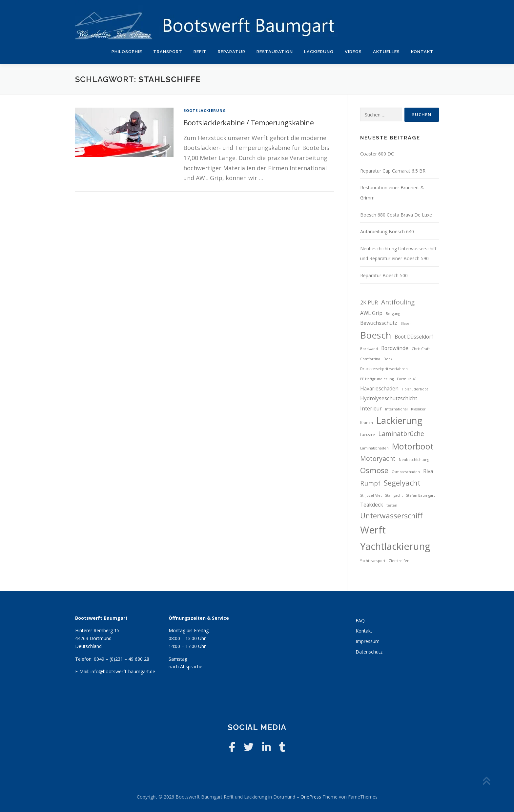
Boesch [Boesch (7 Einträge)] (376, 335)
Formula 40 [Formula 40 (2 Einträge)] (407, 379)
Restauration (275, 52)
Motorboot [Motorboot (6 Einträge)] (413, 446)
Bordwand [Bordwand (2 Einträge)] (369, 349)
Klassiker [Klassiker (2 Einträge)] (418, 409)
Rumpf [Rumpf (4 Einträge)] (370, 483)
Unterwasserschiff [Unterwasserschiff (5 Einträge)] (391, 516)
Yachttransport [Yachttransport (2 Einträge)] (373, 561)
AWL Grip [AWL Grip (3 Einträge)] (371, 313)
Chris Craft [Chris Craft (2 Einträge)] (421, 349)
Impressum (368, 641)
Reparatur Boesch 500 (384, 275)
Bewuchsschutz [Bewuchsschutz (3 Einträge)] (379, 323)
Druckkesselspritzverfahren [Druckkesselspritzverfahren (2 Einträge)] (384, 369)
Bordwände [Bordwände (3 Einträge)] (395, 348)
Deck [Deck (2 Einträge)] (388, 359)
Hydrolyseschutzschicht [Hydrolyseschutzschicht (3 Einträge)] (389, 398)
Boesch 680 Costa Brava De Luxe (396, 215)
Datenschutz (369, 652)
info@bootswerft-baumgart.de (123, 671)
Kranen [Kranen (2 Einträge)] (367, 423)
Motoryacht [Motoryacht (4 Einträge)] (378, 458)
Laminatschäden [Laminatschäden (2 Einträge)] (374, 448)
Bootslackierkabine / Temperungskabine (249, 122)
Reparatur (232, 52)
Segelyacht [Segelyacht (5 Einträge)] (402, 483)
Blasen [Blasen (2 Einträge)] (406, 323)
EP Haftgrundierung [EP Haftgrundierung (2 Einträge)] (377, 379)
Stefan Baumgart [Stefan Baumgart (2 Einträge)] (421, 495)
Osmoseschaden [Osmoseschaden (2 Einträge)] (406, 472)
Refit (200, 52)
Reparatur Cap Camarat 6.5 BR (393, 171)
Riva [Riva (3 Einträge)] (428, 471)
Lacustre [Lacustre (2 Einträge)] (368, 435)
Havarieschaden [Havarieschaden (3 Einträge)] (379, 389)
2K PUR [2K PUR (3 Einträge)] (369, 303)
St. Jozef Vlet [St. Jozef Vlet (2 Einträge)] (371, 495)
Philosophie (127, 52)
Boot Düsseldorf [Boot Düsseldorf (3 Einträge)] (414, 337)
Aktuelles (386, 52)
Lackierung (319, 52)
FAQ (360, 621)
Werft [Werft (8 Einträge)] (373, 530)
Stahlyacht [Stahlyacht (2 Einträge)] (394, 495)
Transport (168, 52)
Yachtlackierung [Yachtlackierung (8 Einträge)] (395, 546)
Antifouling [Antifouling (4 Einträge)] (398, 302)
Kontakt (422, 52)
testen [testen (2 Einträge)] (392, 505)
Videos (353, 52)
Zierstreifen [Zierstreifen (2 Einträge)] (399, 561)
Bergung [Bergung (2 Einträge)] (393, 314)
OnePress (311, 797)
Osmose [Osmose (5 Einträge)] (374, 470)
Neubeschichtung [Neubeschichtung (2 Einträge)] (414, 460)
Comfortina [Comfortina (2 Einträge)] (370, 359)
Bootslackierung (205, 110)
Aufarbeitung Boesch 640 (387, 231)
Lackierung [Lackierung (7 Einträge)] (399, 420)
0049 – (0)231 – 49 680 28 (122, 659)
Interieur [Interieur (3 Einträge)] (371, 409)
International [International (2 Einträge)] (396, 409)
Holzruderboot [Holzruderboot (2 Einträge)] (415, 389)
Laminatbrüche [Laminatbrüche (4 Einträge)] (401, 434)
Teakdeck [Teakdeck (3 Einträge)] (372, 505)
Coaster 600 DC (377, 154)
